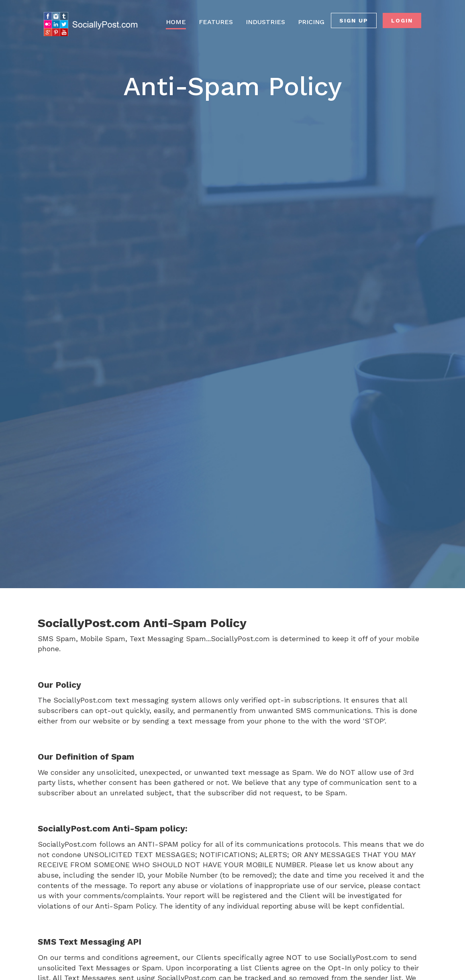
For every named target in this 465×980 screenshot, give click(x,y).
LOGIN (402, 20)
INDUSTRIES (265, 22)
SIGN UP (354, 20)
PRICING (311, 22)
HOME (176, 22)
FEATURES (216, 22)
